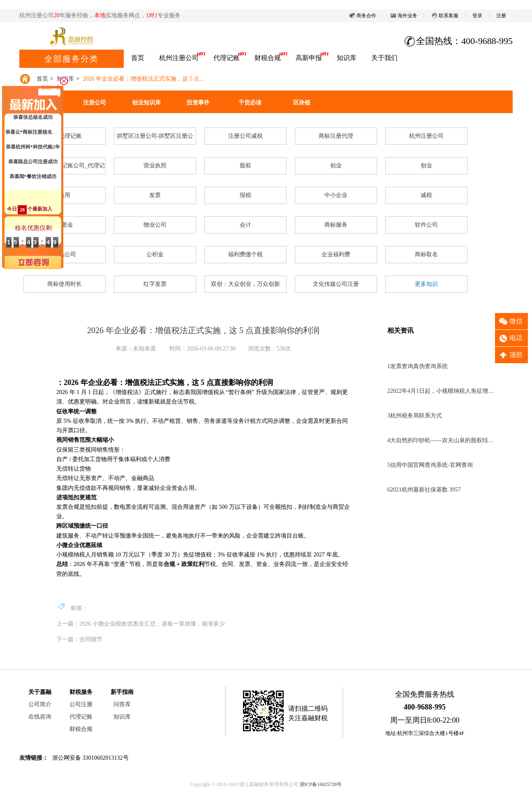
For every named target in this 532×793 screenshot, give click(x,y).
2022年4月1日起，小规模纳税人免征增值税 (441, 391)
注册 (501, 16)
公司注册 (81, 704)
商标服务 (336, 225)
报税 (245, 195)
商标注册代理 (336, 136)
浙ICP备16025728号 (321, 784)
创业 (336, 166)
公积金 (155, 254)
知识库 (347, 58)
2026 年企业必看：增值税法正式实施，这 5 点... (143, 79)
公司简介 (40, 704)
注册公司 (95, 103)
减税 (426, 195)
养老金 (65, 225)
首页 (138, 58)
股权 (245, 166)
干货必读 (250, 103)
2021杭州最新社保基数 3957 (424, 490)
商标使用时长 (65, 284)
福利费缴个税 (245, 254)
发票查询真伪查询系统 (418, 366)
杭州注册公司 (179, 58)
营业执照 (155, 166)
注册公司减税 (245, 136)
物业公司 (155, 225)
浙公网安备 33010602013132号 (90, 758)
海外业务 (404, 16)
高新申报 (309, 58)
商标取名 (426, 254)
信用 (65, 195)
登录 (477, 16)
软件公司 (426, 225)
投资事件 (198, 103)
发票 (155, 195)
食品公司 (65, 254)
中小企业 (336, 195)
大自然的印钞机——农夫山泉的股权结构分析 (441, 440)
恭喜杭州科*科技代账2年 (33, 149)
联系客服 (445, 16)
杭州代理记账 (65, 136)
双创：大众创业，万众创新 (245, 284)
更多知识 (426, 284)
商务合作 (363, 16)
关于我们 (384, 58)
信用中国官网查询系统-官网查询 (430, 465)
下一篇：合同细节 (79, 639)
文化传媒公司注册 (336, 284)
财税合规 (268, 58)
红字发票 (155, 284)
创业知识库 (146, 103)
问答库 (122, 704)
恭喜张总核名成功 (33, 120)
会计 (245, 225)
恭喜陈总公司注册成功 (33, 164)
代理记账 (227, 58)
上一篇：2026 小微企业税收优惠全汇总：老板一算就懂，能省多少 (141, 624)
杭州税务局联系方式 (415, 416)
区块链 (302, 103)
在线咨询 (40, 717)
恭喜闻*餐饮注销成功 (33, 179)
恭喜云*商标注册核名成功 (34, 134)
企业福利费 (336, 254)
